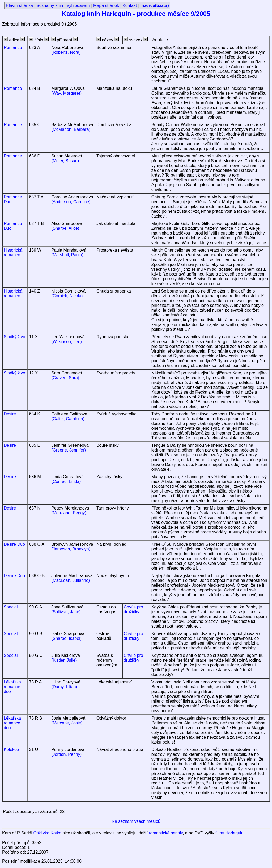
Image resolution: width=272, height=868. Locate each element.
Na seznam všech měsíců (136, 821)
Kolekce (11, 750)
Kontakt (130, 5)
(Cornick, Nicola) (67, 296)
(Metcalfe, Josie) (67, 723)
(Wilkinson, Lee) (67, 342)
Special (11, 607)
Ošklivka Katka (47, 833)
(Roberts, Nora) (66, 52)
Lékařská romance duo (12, 687)
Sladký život (15, 337)
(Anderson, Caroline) (71, 202)
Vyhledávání (78, 5)
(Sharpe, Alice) (65, 228)
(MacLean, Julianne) (71, 580)
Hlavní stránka (19, 5)
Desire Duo (14, 544)
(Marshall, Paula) (67, 255)
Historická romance (13, 253)
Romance (13, 47)
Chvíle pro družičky (133, 609)
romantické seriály (166, 833)
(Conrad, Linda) (66, 481)
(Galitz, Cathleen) (68, 419)
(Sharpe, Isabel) (66, 638)
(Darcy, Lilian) (64, 687)
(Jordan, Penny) (66, 754)
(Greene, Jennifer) (69, 450)
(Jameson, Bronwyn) (71, 549)
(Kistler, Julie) (64, 660)
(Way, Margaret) (66, 93)
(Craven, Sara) (65, 378)
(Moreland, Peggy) (69, 513)
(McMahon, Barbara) (71, 129)
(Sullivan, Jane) (66, 612)
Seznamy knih (50, 5)
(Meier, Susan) (65, 161)
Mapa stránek (106, 5)
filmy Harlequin (229, 833)
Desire (10, 414)
